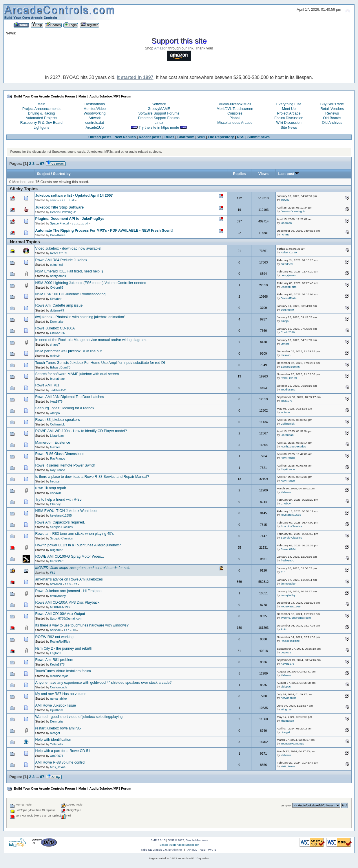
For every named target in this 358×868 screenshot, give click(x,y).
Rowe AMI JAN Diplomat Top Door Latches (70, 397)
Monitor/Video (95, 109)
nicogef (55, 733)
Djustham (57, 710)
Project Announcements (41, 109)
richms (285, 234)
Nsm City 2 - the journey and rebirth (64, 648)
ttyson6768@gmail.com (66, 618)
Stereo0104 (288, 549)
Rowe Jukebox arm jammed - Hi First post (69, 591)
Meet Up (289, 109)
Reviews (332, 113)
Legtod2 (56, 653)
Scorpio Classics (61, 527)
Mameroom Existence (53, 443)
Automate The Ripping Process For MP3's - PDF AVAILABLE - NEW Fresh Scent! (104, 231)
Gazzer (55, 447)
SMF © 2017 (176, 840)
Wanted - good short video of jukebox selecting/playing (79, 717)
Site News (289, 128)
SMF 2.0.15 (158, 840)
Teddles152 (58, 390)
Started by (62, 174)
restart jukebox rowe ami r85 (58, 728)
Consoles (235, 113)
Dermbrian (57, 322)
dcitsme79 (57, 310)
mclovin (55, 356)
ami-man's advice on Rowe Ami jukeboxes (69, 579)
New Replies (125, 137)
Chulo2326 (57, 333)
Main (41, 104)
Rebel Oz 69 (59, 253)
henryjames (58, 276)
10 (83, 224)
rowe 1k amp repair (51, 488)
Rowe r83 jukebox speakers (58, 420)
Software (159, 104)
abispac (55, 630)
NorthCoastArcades (293, 446)
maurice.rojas (59, 676)
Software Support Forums (159, 113)
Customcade (59, 687)
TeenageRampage (292, 743)
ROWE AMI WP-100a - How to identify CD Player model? (81, 431)
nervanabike (59, 699)
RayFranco (58, 458)
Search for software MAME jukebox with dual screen (77, 374)
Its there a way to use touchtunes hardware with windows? (82, 625)
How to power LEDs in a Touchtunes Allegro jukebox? (78, 545)
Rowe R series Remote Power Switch (65, 465)
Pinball (235, 118)
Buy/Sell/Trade (332, 104)
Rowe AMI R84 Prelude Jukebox (61, 260)
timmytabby (288, 584)
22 (76, 584)
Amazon (161, 48)
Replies (239, 174)
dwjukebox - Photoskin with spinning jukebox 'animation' (80, 317)
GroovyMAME (159, 109)
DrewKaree (58, 235)
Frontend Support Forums (159, 118)
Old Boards (332, 118)
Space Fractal (60, 223)
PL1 (53, 573)
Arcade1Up (95, 128)
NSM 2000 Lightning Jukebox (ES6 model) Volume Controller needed (91, 283)
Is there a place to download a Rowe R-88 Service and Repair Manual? (92, 477)
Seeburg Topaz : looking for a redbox (65, 408)
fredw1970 (57, 561)
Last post (289, 174)
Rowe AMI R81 (47, 385)
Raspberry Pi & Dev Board (41, 123)
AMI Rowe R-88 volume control (60, 762)
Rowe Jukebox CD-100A (55, 328)
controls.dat (94, 123)
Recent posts (150, 137)
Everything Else (289, 104)
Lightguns (41, 128)
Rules (169, 137)
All (73, 200)
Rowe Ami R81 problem (54, 660)
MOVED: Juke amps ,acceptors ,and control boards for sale (83, 568)
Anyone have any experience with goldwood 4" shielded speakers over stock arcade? (104, 683)
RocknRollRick (60, 642)
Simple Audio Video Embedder (179, 845)
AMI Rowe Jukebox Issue (56, 705)
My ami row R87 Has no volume (61, 694)
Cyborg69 (57, 288)
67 (42, 164)
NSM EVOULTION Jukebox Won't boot (66, 511)
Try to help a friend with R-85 (59, 500)
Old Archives (332, 123)
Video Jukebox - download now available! (69, 248)
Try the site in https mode (159, 128)
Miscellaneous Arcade (235, 123)
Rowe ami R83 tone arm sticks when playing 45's (75, 534)
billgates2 (57, 550)
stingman (286, 709)
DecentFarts (288, 287)
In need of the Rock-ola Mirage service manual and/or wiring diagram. (91, 340)
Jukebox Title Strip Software (60, 207)
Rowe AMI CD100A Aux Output (60, 614)
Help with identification (53, 740)
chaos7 (55, 344)
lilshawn (56, 493)
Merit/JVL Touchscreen (235, 109)
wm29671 (57, 756)
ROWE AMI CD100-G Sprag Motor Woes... (70, 556)
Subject (43, 174)
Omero (285, 344)
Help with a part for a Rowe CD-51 (63, 751)
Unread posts (100, 137)
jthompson (287, 721)
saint (53, 200)
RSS (241, 137)
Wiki (201, 137)
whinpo (55, 413)
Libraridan (57, 436)
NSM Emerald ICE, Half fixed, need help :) (69, 271)
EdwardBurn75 (60, 367)
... (38, 164)
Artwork (95, 118)
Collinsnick (57, 424)
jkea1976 (56, 401)
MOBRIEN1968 (61, 607)
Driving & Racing (41, 113)
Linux (159, 123)
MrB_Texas (58, 767)
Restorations (95, 104)
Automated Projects (42, 118)
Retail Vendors (332, 109)
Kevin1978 (57, 664)
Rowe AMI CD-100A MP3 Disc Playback (67, 602)
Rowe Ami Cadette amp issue (59, 305)
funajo (285, 321)
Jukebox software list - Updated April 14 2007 (74, 196)
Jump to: (286, 805)
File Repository (221, 137)
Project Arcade (289, 113)
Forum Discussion (289, 118)
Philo (284, 629)
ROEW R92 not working (54, 637)
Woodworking (95, 113)
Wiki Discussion (289, 123)
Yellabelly (56, 744)
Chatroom (186, 137)
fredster (55, 481)
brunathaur (57, 379)
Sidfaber (56, 299)
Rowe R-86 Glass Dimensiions (60, 454)
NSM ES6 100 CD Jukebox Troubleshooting (71, 294)
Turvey (285, 200)
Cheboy (55, 504)
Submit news (259, 137)
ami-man (56, 584)
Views (263, 174)
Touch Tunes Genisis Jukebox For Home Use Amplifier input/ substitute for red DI (100, 363)
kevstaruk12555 (61, 515)
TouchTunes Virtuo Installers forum (63, 671)
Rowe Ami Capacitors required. (60, 522)
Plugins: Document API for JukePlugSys (70, 219)
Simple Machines (197, 840)
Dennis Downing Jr (63, 212)
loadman (286, 223)
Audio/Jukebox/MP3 (235, 104)
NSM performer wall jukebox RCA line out (69, 351)
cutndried (56, 265)
